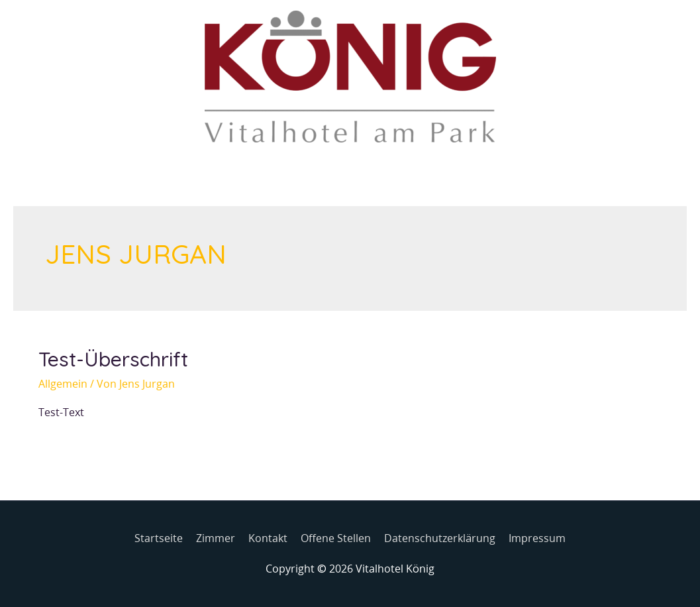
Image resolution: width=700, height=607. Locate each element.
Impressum (537, 538)
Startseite (159, 538)
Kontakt (268, 538)
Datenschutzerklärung (440, 538)
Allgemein (63, 384)
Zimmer (216, 538)
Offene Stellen (336, 538)
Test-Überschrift (113, 359)
